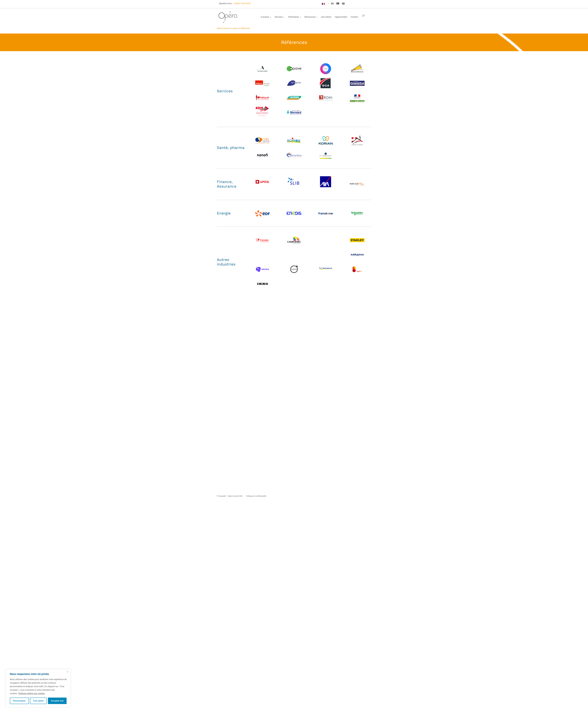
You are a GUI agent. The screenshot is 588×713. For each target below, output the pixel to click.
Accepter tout (57, 701)
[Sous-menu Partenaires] (300, 17)
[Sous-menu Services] (284, 17)
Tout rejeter (38, 701)
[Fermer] (67, 672)
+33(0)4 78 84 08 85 (242, 3)
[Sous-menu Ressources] (317, 17)
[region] (38, 688)
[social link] (332, 4)
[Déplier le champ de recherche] (363, 17)
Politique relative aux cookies (32, 693)
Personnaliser (19, 701)
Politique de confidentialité (256, 496)
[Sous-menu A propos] (270, 17)
